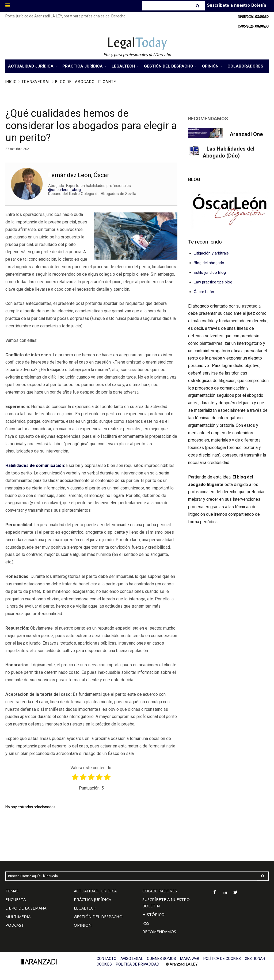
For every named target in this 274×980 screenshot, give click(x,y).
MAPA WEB (190, 959)
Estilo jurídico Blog (210, 272)
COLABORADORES (160, 891)
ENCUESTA (16, 899)
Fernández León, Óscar (79, 175)
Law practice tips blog (213, 282)
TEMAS (12, 891)
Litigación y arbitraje (211, 253)
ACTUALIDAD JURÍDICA (95, 891)
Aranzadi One (246, 134)
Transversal (36, 82)
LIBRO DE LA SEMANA (26, 908)
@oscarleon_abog (64, 190)
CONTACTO (106, 959)
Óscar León (204, 292)
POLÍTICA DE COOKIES (222, 959)
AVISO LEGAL (132, 959)
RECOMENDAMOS (159, 932)
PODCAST (15, 925)
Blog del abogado (209, 263)
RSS (146, 923)
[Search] (198, 6)
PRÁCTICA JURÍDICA (92, 899)
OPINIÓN (83, 925)
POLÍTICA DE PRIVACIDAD (138, 964)
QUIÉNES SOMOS (161, 959)
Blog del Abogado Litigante (86, 82)
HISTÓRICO (153, 914)
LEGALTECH (85, 908)
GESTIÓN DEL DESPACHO (98, 917)
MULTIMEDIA (18, 917)
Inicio (11, 82)
